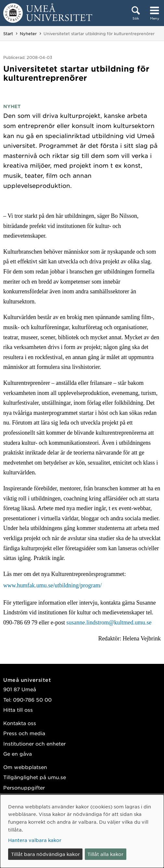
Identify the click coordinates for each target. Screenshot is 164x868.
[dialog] (82, 831)
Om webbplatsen (25, 767)
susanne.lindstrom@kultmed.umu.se (109, 623)
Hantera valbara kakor (35, 840)
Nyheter (28, 34)
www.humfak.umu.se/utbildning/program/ (52, 585)
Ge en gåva (18, 754)
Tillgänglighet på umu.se (35, 777)
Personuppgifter (24, 787)
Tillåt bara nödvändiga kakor (45, 854)
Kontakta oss (20, 723)
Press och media (24, 733)
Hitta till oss (18, 710)
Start (8, 34)
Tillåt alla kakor (105, 854)
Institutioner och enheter (34, 743)
